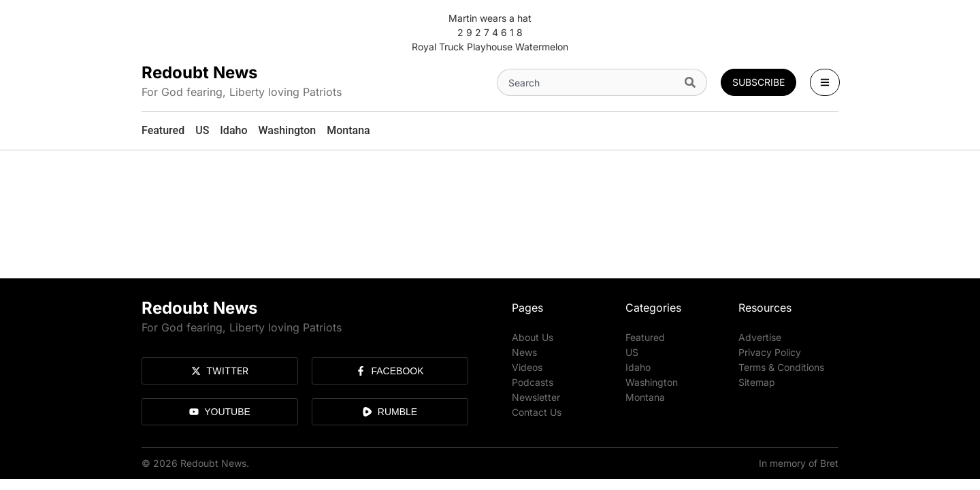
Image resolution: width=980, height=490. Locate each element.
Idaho (638, 367)
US (632, 352)
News (524, 352)
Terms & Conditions (781, 367)
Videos (527, 367)
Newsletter (536, 397)
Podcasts (533, 382)
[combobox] (588, 82)
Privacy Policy (770, 352)
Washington (652, 382)
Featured (645, 337)
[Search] (693, 82)
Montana (645, 397)
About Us (533, 337)
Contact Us (537, 412)
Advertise (760, 337)
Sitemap (757, 382)
